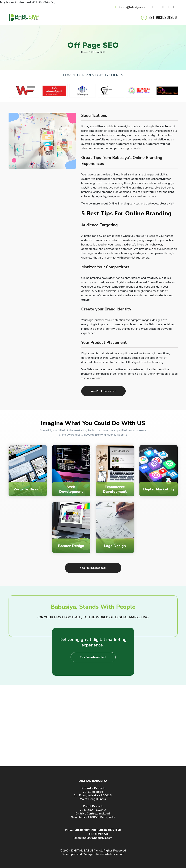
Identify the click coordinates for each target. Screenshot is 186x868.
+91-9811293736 (98, 834)
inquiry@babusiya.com (132, 7)
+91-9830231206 (163, 17)
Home (84, 52)
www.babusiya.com (112, 854)
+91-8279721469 (110, 830)
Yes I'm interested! (93, 568)
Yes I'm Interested (103, 391)
